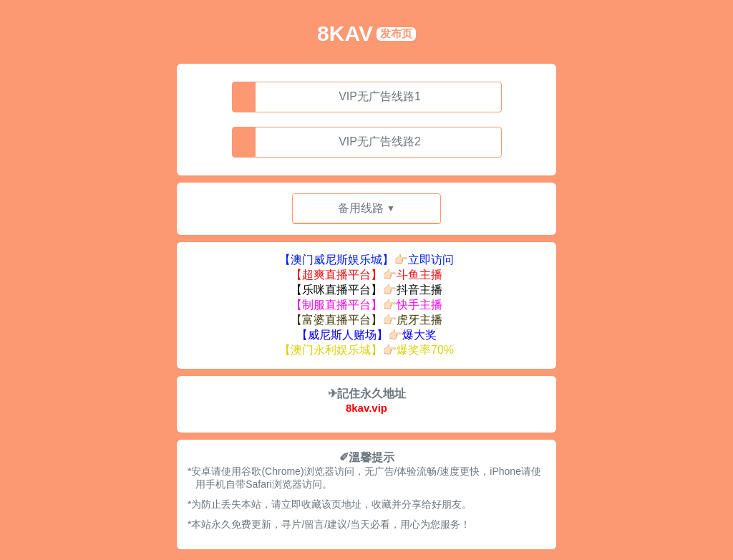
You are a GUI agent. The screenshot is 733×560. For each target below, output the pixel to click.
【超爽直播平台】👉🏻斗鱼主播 (366, 275)
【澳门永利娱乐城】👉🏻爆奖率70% (366, 350)
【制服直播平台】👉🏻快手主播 (366, 305)
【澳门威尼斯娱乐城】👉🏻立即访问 (366, 260)
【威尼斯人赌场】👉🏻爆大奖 (366, 335)
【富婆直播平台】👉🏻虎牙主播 (366, 320)
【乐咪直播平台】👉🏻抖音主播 (366, 290)
